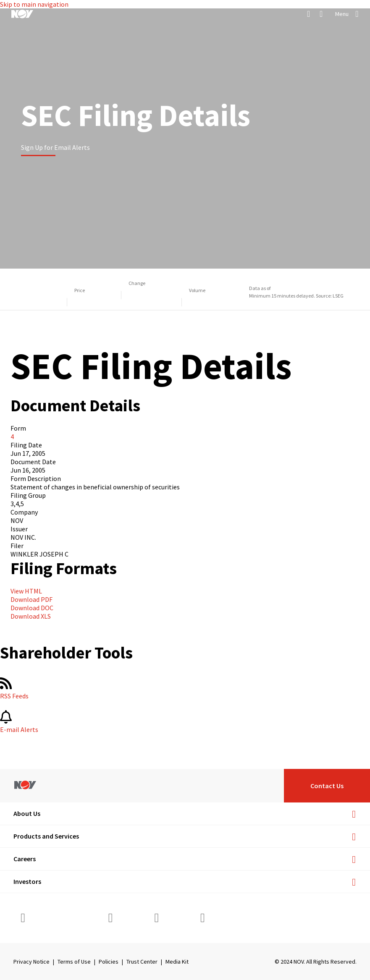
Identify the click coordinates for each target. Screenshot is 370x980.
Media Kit (177, 962)
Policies (109, 962)
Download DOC (32, 608)
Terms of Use (74, 962)
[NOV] (22, 14)
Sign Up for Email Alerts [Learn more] (55, 147)
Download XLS (31, 616)
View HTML (26, 591)
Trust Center (142, 962)
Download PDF (31, 599)
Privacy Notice (31, 962)
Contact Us (327, 786)
